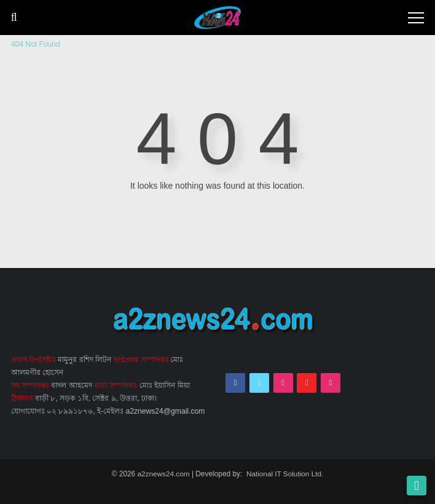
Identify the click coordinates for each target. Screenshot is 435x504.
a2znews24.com (164, 474)
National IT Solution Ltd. (285, 474)
